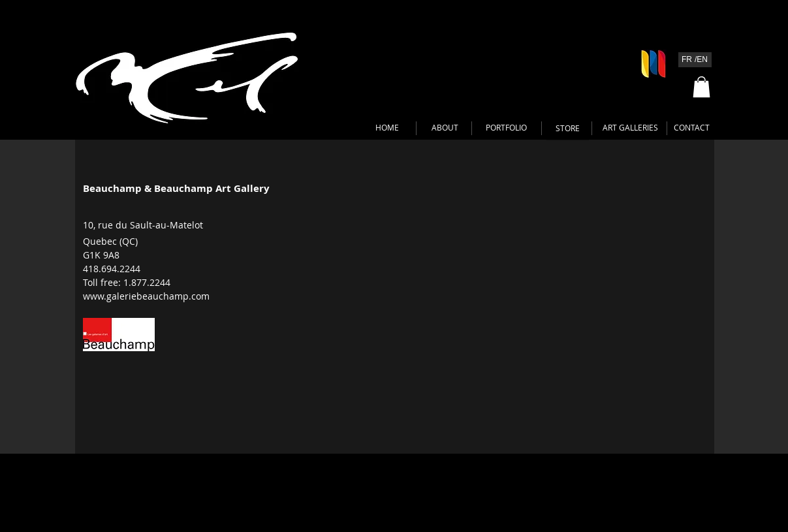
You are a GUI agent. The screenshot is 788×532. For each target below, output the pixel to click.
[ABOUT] (445, 128)
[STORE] (568, 129)
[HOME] (387, 128)
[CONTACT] (692, 128)
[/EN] (701, 60)
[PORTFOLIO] (506, 128)
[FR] (687, 60)
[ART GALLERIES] (630, 128)
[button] (701, 87)
